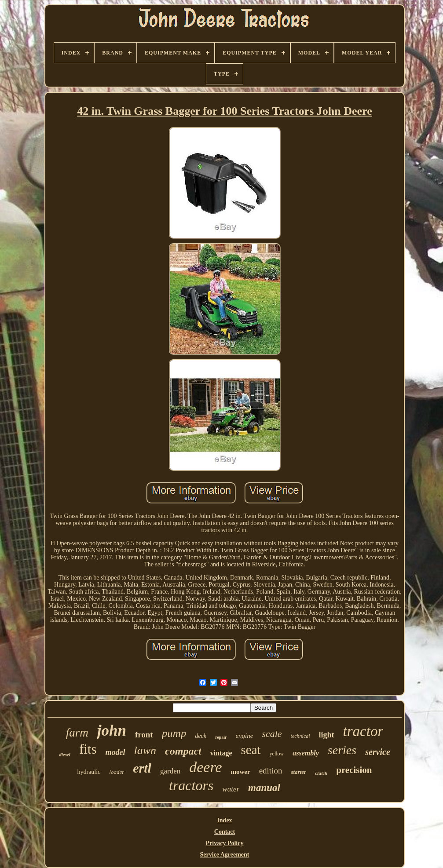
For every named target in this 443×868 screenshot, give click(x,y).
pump (174, 733)
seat (251, 750)
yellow (277, 754)
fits (88, 749)
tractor (363, 731)
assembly (306, 753)
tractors (191, 785)
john (112, 731)
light (327, 735)
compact (183, 751)
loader (117, 772)
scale (272, 734)
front (144, 735)
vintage (221, 753)
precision (354, 770)
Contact (225, 832)
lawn (145, 750)
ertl (142, 768)
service (378, 752)
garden (170, 771)
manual (264, 788)
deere (205, 767)
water (231, 789)
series (342, 750)
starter (298, 772)
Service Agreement (224, 855)
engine (244, 736)
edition (271, 771)
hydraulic (89, 772)
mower (240, 772)
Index (224, 820)
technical (300, 736)
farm (77, 733)
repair (221, 737)
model (115, 752)
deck (201, 736)
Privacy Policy (225, 843)
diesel (65, 755)
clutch (321, 773)
